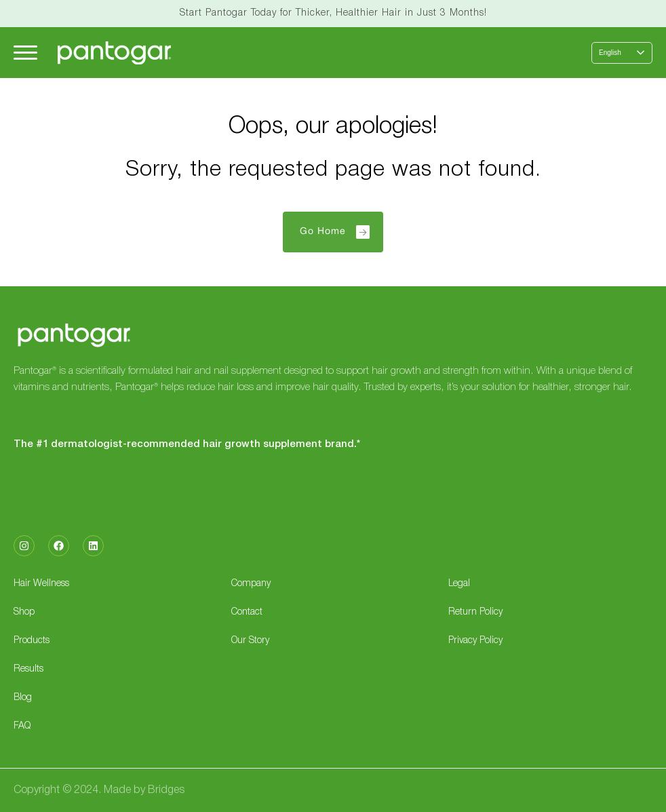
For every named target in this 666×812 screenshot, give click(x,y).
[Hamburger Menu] (25, 53)
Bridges (166, 790)
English (610, 53)
